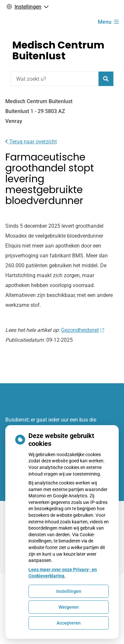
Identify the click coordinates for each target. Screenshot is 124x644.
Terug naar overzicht (31, 142)
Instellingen (69, 591)
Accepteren (69, 623)
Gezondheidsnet (83, 330)
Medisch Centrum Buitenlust (58, 51)
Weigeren (69, 607)
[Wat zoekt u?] (55, 79)
